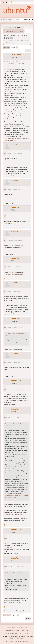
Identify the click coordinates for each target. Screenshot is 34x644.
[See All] (5, 27)
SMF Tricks (24, 634)
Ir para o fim (7, 47)
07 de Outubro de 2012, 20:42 (15, 362)
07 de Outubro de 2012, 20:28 (15, 327)
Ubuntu (12, 638)
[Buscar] (23, 19)
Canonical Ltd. (20, 638)
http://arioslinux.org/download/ (14, 514)
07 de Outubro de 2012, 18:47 (11, 62)
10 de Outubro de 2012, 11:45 (16, 418)
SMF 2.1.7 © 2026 (11, 641)
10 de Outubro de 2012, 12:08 (16, 538)
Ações (28, 51)
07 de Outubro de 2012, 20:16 (15, 267)
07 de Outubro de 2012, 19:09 (15, 189)
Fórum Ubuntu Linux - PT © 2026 (17, 628)
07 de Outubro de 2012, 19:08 (15, 154)
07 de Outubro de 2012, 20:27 (15, 291)
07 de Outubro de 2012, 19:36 (15, 240)
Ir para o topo (7, 615)
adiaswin (16, 181)
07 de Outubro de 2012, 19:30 (15, 216)
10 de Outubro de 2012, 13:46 (16, 567)
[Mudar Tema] (11, 2)
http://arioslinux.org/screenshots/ (15, 274)
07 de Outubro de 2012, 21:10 (15, 389)
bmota (15, 145)
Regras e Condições (14, 630)
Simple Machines (23, 641)
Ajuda (6, 630)
